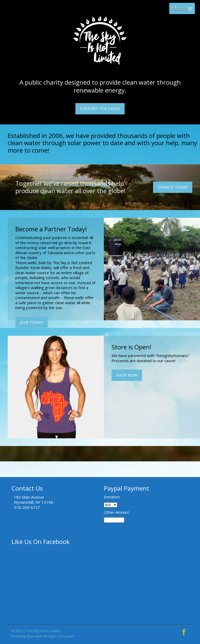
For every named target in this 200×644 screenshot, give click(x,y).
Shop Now (127, 375)
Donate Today (173, 187)
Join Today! (32, 322)
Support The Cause (100, 108)
